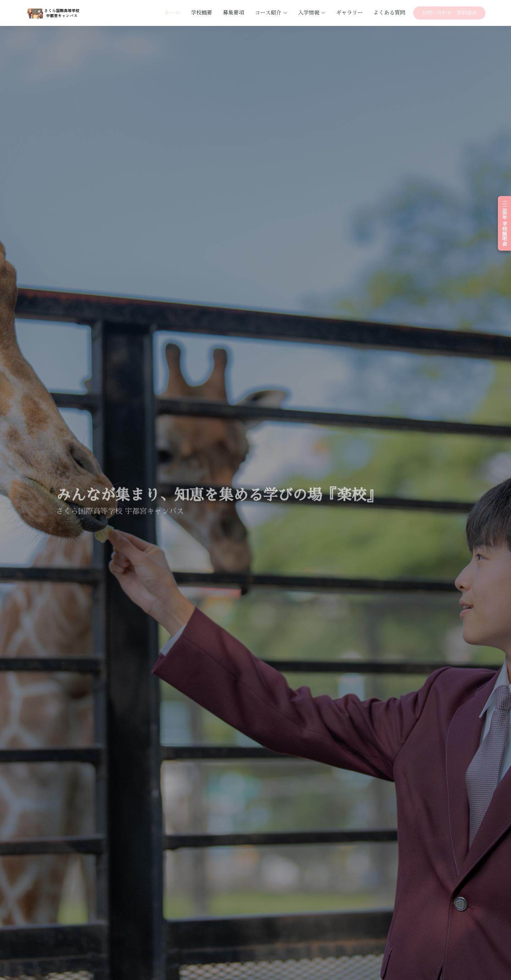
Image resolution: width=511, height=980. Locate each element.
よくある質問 (389, 13)
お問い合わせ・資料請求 (449, 13)
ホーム (172, 13)
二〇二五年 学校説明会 (505, 223)
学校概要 (202, 13)
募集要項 (233, 13)
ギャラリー (349, 13)
